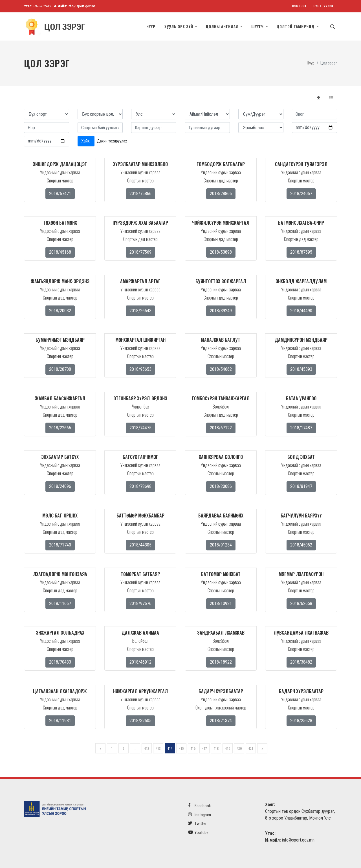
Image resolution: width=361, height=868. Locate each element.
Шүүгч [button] (258, 26)
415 (181, 749)
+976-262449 (42, 6)
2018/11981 (60, 721)
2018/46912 (140, 662)
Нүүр (151, 26)
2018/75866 (140, 194)
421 (251, 749)
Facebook (200, 806)
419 (228, 749)
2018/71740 (60, 545)
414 (170, 749)
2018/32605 (140, 721)
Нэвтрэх (299, 6)
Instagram (200, 815)
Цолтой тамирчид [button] (296, 26)
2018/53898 (221, 252)
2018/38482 (301, 662)
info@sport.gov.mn (82, 6)
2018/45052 (301, 545)
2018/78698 (140, 487)
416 (193, 749)
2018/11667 (60, 604)
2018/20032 (60, 311)
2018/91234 (221, 545)
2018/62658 (301, 604)
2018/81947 (301, 487)
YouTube (198, 833)
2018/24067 (301, 194)
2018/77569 (140, 252)
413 (158, 749)
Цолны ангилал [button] (223, 26)
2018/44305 (140, 545)
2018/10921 (221, 604)
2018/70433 (60, 662)
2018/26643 (140, 311)
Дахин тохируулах (112, 141)
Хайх (86, 141)
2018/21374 (221, 721)
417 (204, 749)
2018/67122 (221, 428)
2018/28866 (221, 194)
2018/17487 (301, 428)
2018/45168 (60, 252)
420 (239, 749)
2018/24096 (60, 487)
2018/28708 (60, 370)
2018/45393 (301, 370)
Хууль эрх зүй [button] (179, 26)
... (135, 749)
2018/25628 (301, 721)
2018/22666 (60, 428)
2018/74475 (140, 428)
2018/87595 (301, 252)
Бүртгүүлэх (323, 6)
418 (216, 749)
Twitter (197, 824)
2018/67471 (60, 194)
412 (147, 749)
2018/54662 (221, 370)
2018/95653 (140, 370)
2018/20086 (221, 487)
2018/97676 (140, 604)
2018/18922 (221, 662)
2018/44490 (301, 311)
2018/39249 (221, 311)
